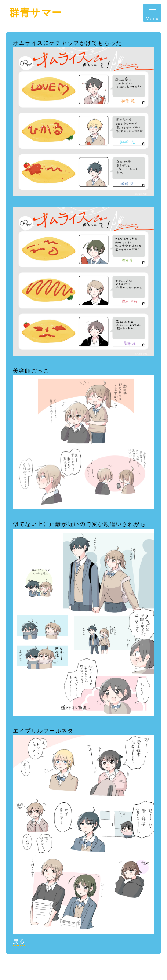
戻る (19, 941)
